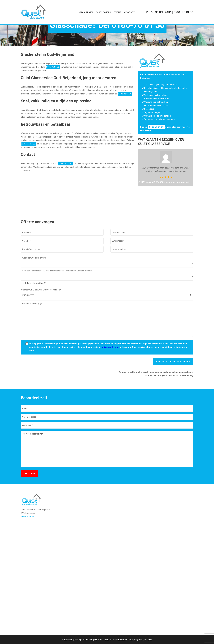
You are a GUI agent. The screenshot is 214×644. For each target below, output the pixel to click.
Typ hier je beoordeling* (107, 485)
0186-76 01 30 (138, 54)
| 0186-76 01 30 (170, 12)
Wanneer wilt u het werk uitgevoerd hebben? (41, 326)
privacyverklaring (111, 383)
